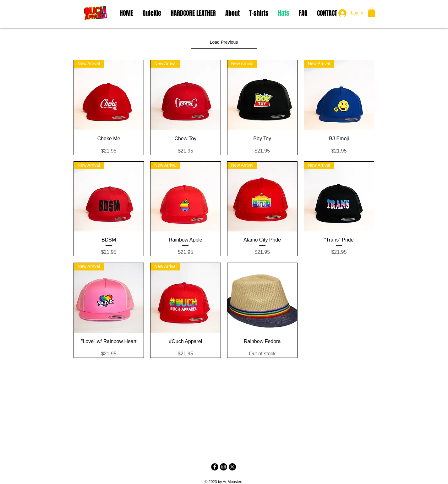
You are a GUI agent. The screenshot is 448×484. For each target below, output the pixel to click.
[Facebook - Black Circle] (215, 467)
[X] (232, 467)
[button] (372, 12)
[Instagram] (224, 467)
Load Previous (224, 42)
